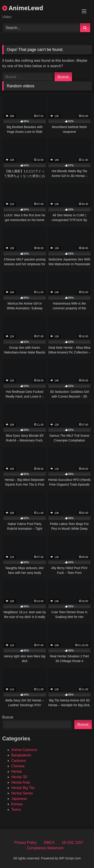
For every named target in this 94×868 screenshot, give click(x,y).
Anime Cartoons (24, 750)
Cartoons (19, 761)
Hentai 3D (19, 777)
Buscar (8, 717)
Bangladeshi (21, 755)
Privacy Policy (25, 843)
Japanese (19, 799)
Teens (16, 810)
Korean (17, 804)
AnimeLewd (23, 8)
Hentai (16, 771)
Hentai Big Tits (23, 788)
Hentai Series (22, 793)
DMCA (49, 843)
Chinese (18, 766)
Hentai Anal (21, 782)
